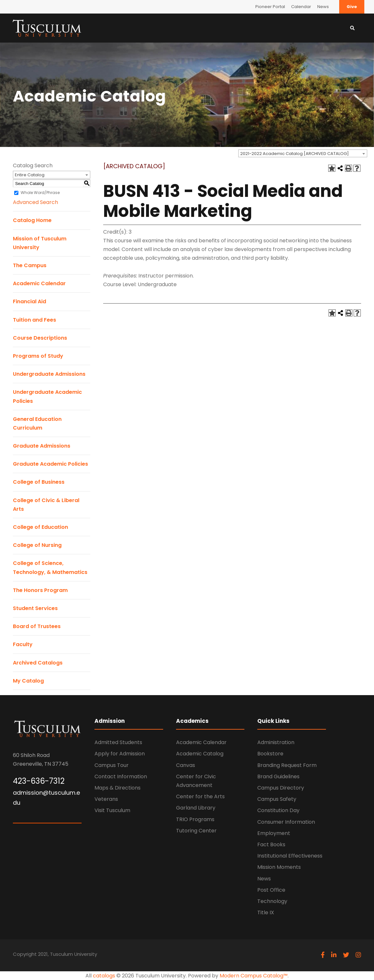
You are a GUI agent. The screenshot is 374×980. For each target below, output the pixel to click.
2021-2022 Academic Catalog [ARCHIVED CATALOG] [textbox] (295, 154)
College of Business (39, 482)
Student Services (35, 608)
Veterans (106, 799)
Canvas (186, 765)
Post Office (271, 890)
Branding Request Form (287, 765)
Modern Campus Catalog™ (254, 976)
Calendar (301, 7)
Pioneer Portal (270, 7)
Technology (272, 901)
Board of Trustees (37, 626)
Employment (274, 833)
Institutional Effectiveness (290, 856)
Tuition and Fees (34, 320)
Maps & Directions (118, 788)
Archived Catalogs (38, 663)
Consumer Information (286, 822)
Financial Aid (30, 301)
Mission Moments (279, 867)
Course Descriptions (40, 338)
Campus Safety (277, 799)
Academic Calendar (39, 283)
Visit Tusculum (112, 810)
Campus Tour (112, 765)
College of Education (40, 527)
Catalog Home (32, 220)
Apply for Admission (120, 754)
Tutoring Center (196, 831)
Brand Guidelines (278, 776)
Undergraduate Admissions (49, 374)
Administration (276, 742)
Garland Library (196, 808)
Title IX (266, 912)
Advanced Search (35, 202)
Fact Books (271, 844)
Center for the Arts (200, 796)
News (323, 7)
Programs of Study (38, 356)
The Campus (30, 265)
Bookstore (270, 754)
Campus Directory (281, 788)
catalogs (104, 976)
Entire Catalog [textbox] (30, 175)
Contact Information (121, 776)
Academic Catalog (200, 754)
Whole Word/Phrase (40, 193)
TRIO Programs (195, 819)
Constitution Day (278, 810)
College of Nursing (37, 545)
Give (352, 7)
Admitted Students (118, 742)
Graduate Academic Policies (50, 464)
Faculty (23, 644)
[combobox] (303, 153)
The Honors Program (40, 590)
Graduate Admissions (42, 446)
